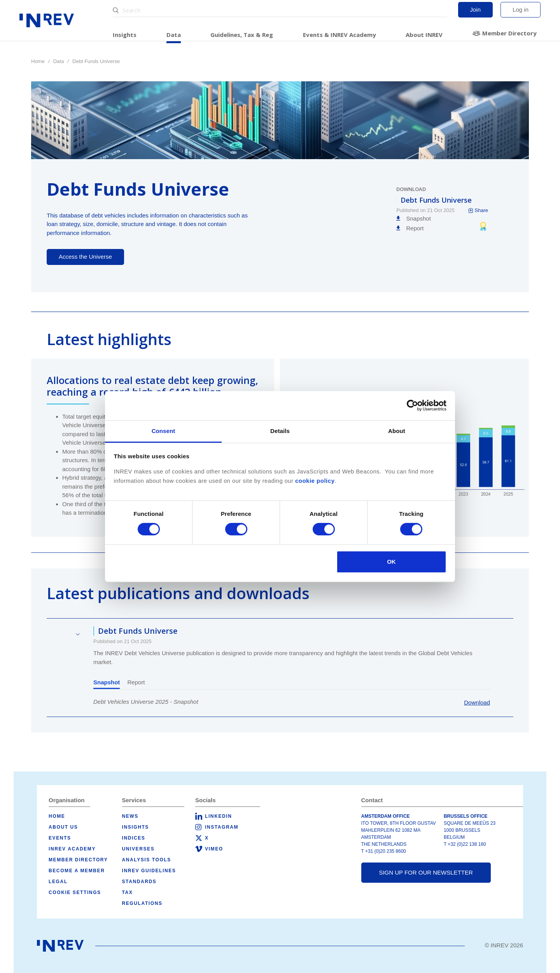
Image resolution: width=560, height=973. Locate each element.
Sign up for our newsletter (426, 872)
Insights (125, 35)
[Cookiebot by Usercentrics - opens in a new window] (412, 405)
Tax (128, 892)
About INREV (424, 35)
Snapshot (107, 682)
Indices (134, 838)
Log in (521, 10)
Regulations (142, 903)
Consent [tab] (164, 431)
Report (136, 682)
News (130, 816)
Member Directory (509, 33)
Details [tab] (280, 431)
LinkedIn (218, 816)
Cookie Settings (75, 892)
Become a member (77, 871)
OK (391, 562)
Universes (138, 849)
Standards (139, 882)
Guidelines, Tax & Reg (242, 35)
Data (174, 35)
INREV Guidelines (149, 871)
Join (476, 10)
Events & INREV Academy (339, 35)
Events (60, 838)
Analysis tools (147, 860)
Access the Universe (85, 257)
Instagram (222, 827)
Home (38, 61)
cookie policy (315, 481)
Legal (58, 882)
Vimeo (214, 849)
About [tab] (397, 431)
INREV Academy (72, 849)
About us (63, 827)
